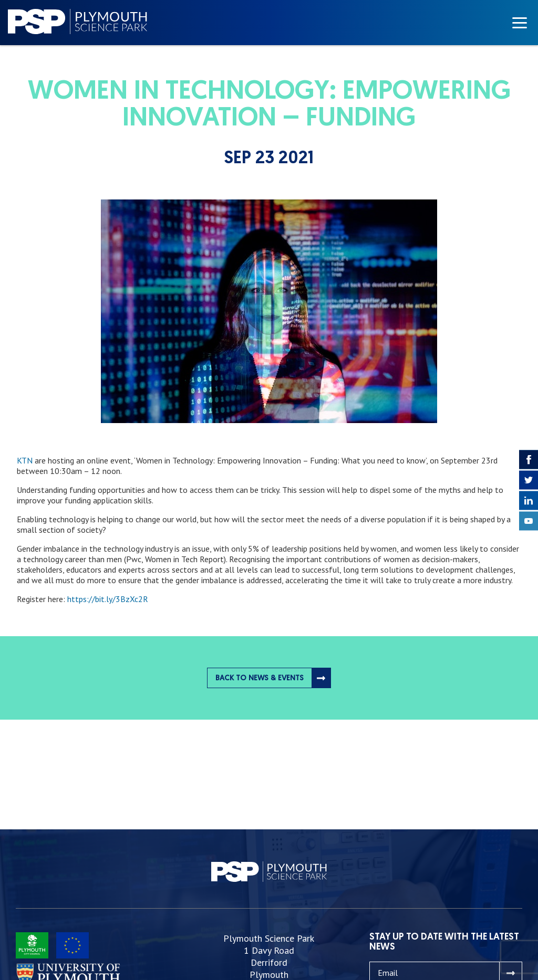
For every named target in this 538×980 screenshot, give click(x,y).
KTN (25, 460)
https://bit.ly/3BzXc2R (108, 599)
